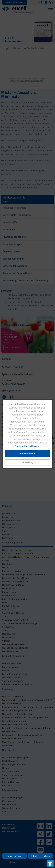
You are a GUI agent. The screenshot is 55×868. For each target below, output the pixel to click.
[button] (28, 462)
